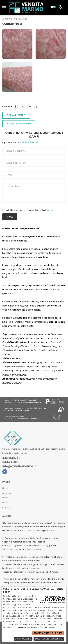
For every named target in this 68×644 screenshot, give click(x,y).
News (5, 503)
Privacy (49, 210)
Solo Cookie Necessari (49, 639)
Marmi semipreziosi (15, 19)
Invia (10, 217)
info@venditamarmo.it (19, 466)
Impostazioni (23, 639)
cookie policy (49, 628)
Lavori (5, 498)
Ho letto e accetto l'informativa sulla (29, 210)
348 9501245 (11, 458)
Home (5, 488)
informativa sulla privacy (27, 628)
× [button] (64, 589)
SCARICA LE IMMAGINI (19, 124)
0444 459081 (11, 462)
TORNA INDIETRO (16, 115)
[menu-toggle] (4, 8)
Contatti (6, 507)
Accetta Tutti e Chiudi (48, 633)
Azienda (7, 493)
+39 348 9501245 (29, 142)
